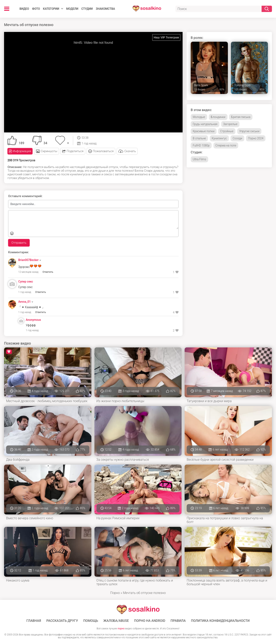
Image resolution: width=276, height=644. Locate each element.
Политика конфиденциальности (220, 621)
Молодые (199, 117)
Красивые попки (204, 131)
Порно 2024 (256, 138)
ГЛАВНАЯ (34, 621)
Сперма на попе (226, 145)
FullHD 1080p (201, 145)
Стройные (227, 131)
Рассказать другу (62, 621)
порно (121, 629)
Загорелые (230, 124)
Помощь (91, 621)
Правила (178, 621)
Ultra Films (199, 159)
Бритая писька (241, 117)
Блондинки (218, 117)
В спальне (199, 138)
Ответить (48, 272)
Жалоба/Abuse (116, 621)
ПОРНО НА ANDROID (150, 621)
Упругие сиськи (249, 131)
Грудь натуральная (205, 124)
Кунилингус (219, 138)
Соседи (237, 138)
